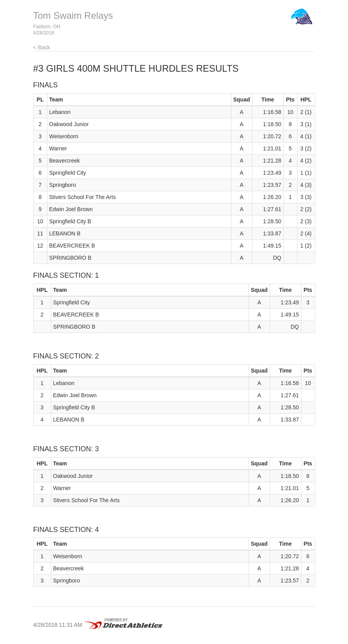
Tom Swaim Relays (73, 15)
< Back (42, 47)
